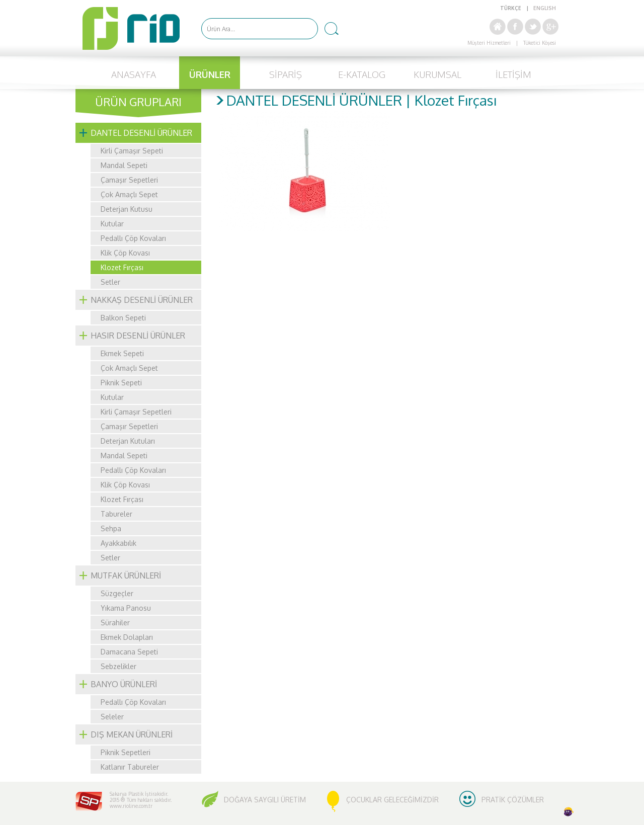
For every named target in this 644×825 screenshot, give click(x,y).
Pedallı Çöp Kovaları (133, 238)
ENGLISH (545, 8)
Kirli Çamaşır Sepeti (132, 151)
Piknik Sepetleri (126, 752)
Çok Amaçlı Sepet (129, 194)
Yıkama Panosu (126, 608)
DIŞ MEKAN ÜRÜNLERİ (132, 734)
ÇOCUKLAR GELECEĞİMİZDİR (392, 800)
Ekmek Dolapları (127, 637)
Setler (110, 282)
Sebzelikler (118, 666)
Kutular (112, 224)
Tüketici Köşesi (540, 43)
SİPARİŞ (286, 74)
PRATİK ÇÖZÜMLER (513, 800)
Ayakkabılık (118, 543)
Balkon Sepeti (123, 318)
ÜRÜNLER (210, 74)
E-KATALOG (362, 74)
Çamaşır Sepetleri (129, 180)
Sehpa (111, 528)
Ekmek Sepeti (122, 353)
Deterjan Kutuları (128, 441)
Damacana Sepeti (129, 652)
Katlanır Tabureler (130, 767)
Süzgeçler (117, 593)
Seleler (112, 717)
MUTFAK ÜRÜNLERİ (126, 575)
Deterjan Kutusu (127, 209)
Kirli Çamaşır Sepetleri (136, 412)
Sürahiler (115, 623)
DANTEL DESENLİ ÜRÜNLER (141, 133)
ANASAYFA (134, 74)
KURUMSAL (437, 74)
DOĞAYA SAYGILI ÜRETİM (265, 800)
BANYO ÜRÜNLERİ (124, 684)
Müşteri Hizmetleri (489, 43)
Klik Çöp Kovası (125, 253)
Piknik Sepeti (121, 383)
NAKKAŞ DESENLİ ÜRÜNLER (142, 300)
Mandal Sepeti (124, 165)
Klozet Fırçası (122, 267)
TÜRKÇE (511, 8)
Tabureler (116, 514)
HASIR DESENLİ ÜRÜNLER (138, 336)
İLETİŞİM (513, 74)
